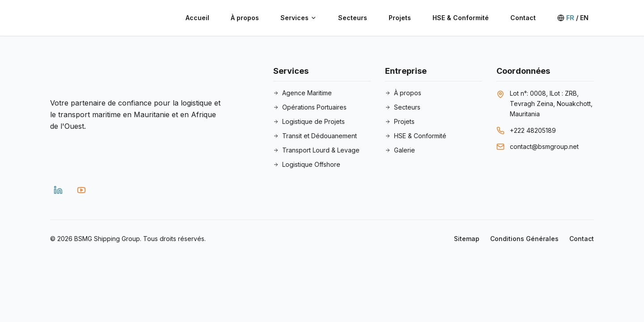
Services (299, 18)
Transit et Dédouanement (315, 136)
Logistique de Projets (309, 121)
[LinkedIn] (58, 190)
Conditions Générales (524, 239)
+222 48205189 (533, 130)
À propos (245, 18)
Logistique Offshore (307, 164)
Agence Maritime (303, 93)
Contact (523, 18)
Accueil (197, 18)
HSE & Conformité (461, 18)
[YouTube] (81, 190)
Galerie (400, 150)
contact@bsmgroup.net (544, 146)
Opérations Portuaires (310, 107)
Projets (400, 18)
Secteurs (353, 18)
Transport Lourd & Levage (316, 150)
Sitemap (467, 239)
